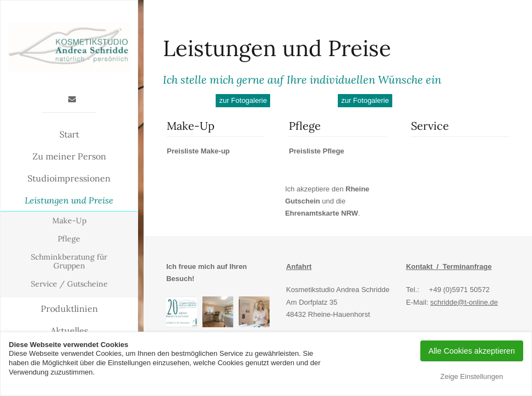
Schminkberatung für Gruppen (69, 262)
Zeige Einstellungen (471, 376)
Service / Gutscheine (69, 284)
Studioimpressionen (69, 178)
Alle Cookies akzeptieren (472, 351)
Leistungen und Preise (69, 200)
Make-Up (69, 221)
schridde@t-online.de (464, 302)
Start (69, 134)
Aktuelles (69, 331)
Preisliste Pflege (316, 151)
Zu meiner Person (69, 156)
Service (430, 126)
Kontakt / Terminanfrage (449, 266)
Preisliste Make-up (198, 151)
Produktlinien (69, 309)
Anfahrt (299, 266)
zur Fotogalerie (243, 100)
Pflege (69, 239)
